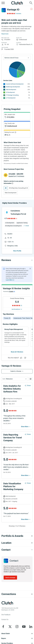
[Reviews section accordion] (17, 260)
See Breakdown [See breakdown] (16, 309)
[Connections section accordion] (17, 594)
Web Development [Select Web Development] (11, 193)
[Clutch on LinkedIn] (31, 627)
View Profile (17, 251)
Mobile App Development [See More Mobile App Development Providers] (13, 87)
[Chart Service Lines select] (17, 58)
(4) (16, 219)
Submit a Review (16, 371)
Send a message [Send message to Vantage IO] (10, 578)
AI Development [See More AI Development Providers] (10, 92)
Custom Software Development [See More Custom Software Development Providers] (15, 84)
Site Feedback (6, 615)
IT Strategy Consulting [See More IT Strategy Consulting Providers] (12, 95)
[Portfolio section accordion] (17, 536)
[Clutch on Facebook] (3, 627)
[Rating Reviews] (11, 13)
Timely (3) (7, 318)
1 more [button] (27, 226)
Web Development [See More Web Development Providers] (11, 90)
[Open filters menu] (31, 379)
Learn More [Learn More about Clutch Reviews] (9, 280)
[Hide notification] (30, 269)
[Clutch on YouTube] (24, 627)
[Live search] (31, 3)
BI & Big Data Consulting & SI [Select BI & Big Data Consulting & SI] (19, 188)
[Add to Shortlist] (31, 9)
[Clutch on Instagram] (17, 627)
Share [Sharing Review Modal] (29, 386)
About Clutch (6, 634)
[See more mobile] (26, 427)
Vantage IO (13, 10)
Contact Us (5, 620)
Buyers (4, 638)
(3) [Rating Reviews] (21, 305)
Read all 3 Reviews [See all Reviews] (17, 352)
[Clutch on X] (10, 627)
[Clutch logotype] (7, 603)
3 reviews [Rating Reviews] (18, 14)
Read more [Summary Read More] (5, 34)
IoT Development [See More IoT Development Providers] (11, 98)
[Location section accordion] (17, 543)
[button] (15, 379)
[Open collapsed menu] (3, 3)
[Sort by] (15, 379)
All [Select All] (6, 188)
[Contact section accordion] (17, 550)
